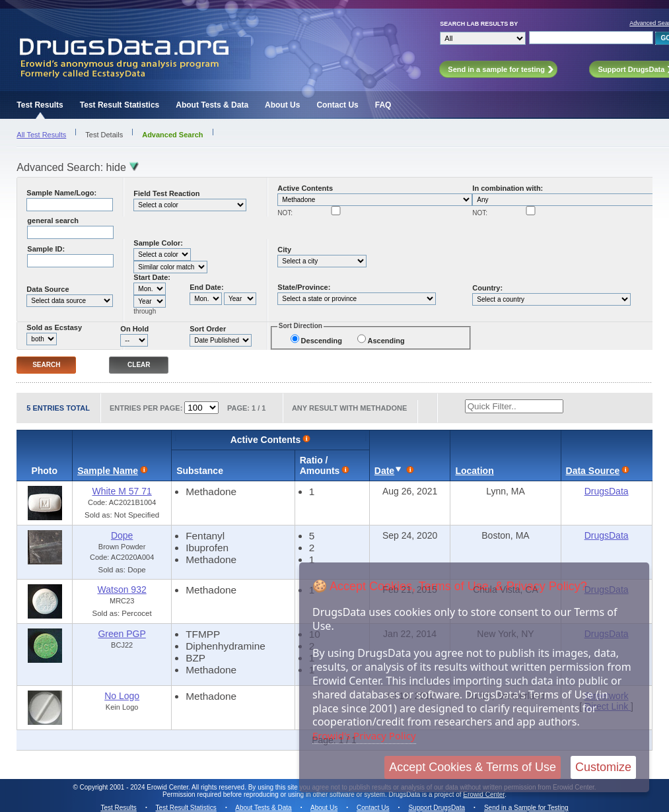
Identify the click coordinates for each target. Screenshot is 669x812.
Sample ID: (46, 249)
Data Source (48, 289)
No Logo (122, 696)
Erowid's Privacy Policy (364, 735)
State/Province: (304, 287)
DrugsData (607, 491)
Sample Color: (158, 243)
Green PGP (122, 634)
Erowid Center (484, 795)
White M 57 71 (122, 491)
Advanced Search (172, 135)
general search (53, 220)
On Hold (134, 329)
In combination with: (508, 188)
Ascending (386, 341)
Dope (122, 535)
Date (384, 471)
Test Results (40, 105)
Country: (487, 288)
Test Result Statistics (120, 105)
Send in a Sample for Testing (526, 808)
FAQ (383, 105)
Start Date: (152, 277)
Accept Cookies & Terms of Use (473, 767)
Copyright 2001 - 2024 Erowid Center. (135, 787)
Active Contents (305, 188)
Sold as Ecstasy (54, 327)
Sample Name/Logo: (61, 193)
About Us (282, 105)
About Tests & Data (212, 105)
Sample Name (108, 471)
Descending (322, 341)
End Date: (206, 287)
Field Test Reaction (166, 193)
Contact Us (337, 105)
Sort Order (208, 329)
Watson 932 (122, 590)
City (284, 250)
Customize (603, 767)
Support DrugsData (437, 808)
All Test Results (41, 135)
